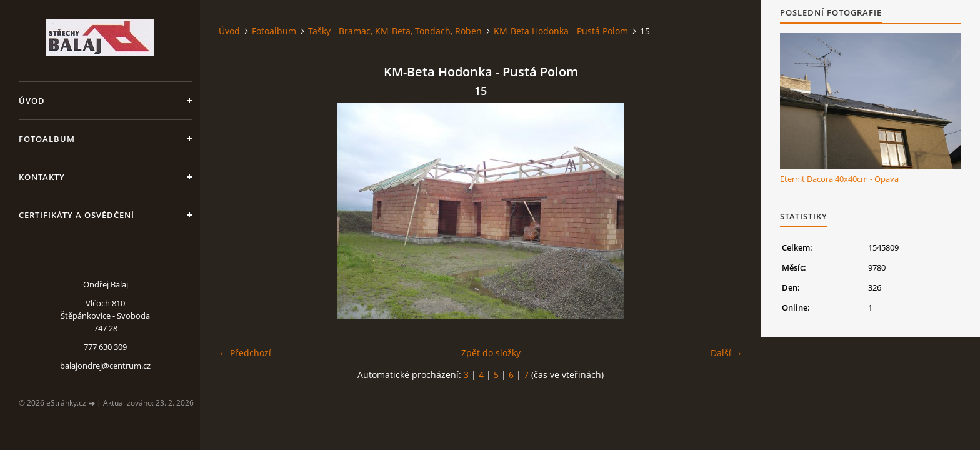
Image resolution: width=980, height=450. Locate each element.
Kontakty (42, 177)
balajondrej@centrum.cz (105, 366)
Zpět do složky (491, 353)
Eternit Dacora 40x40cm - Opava (839, 179)
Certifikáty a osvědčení (77, 215)
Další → (727, 353)
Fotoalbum (47, 139)
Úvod (32, 101)
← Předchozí (245, 353)
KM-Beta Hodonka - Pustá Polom (561, 31)
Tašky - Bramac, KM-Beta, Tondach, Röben (395, 31)
